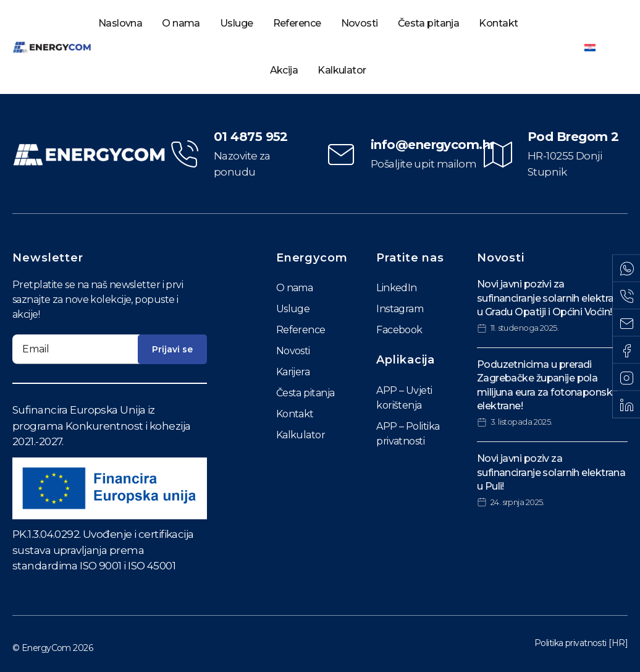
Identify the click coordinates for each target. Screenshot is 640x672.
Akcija (284, 70)
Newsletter (48, 258)
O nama (181, 23)
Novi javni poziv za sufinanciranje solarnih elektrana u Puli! (551, 472)
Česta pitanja (429, 23)
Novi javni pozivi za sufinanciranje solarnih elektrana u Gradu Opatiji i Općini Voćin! (551, 298)
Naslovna (120, 23)
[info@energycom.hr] (341, 155)
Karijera (293, 372)
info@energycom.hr (432, 145)
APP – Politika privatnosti (408, 434)
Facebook (399, 330)
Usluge (237, 23)
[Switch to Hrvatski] (590, 47)
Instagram (400, 309)
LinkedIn (397, 288)
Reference (297, 23)
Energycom (312, 258)
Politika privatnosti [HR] (581, 643)
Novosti (360, 23)
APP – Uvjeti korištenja (404, 398)
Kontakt (498, 23)
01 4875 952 (251, 137)
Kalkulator (342, 70)
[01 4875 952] (184, 155)
